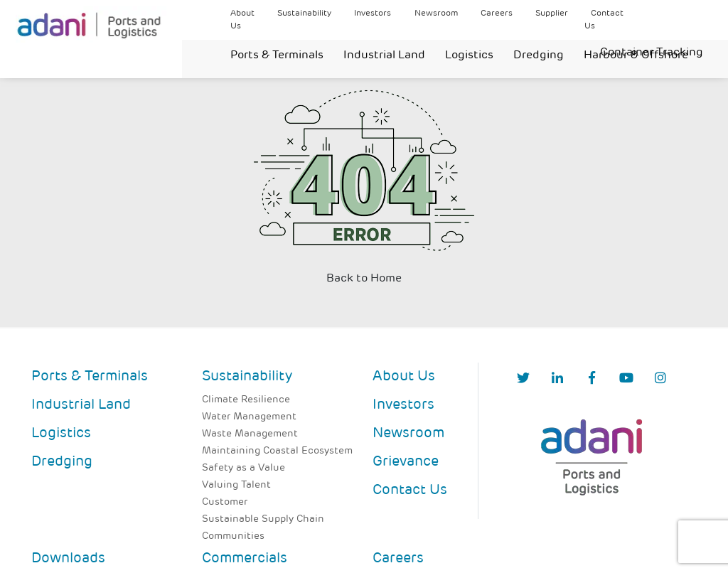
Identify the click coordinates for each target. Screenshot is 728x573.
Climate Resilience (246, 400)
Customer (225, 502)
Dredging (539, 55)
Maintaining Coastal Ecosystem (277, 451)
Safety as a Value (243, 468)
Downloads (68, 559)
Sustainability (304, 14)
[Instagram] (660, 379)
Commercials (245, 559)
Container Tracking (652, 53)
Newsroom (436, 14)
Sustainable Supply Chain (263, 519)
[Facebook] (592, 379)
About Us (404, 377)
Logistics (469, 55)
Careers (497, 14)
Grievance (406, 462)
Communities (233, 536)
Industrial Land (384, 55)
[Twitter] (523, 379)
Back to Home (364, 279)
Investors (373, 14)
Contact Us (410, 491)
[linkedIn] (557, 379)
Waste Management (250, 434)
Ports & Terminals (277, 55)
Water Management (249, 417)
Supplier (552, 14)
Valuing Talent (236, 485)
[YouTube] (626, 379)
